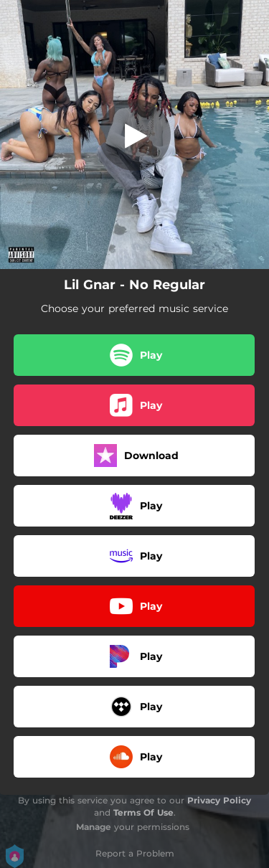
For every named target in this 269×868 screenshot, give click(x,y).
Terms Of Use (143, 812)
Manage (94, 827)
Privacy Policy (219, 800)
